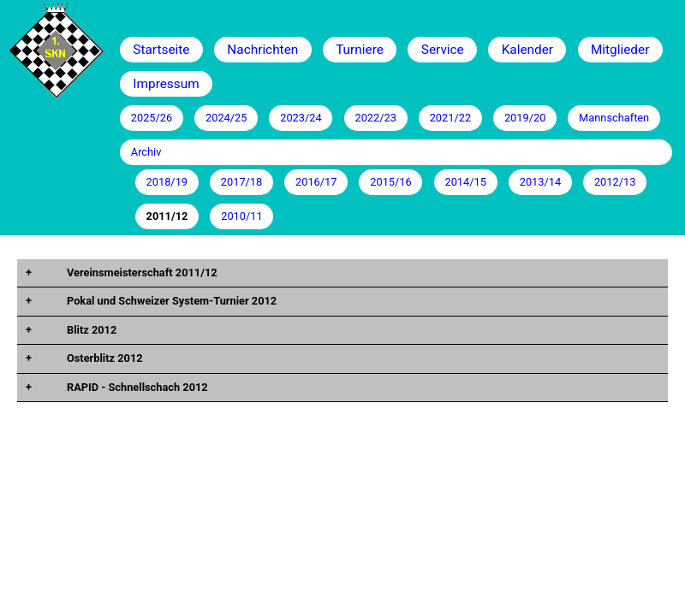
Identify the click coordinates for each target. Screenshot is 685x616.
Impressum (166, 84)
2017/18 (241, 182)
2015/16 (390, 182)
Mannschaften (614, 118)
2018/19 (167, 182)
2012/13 (615, 182)
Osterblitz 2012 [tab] (104, 358)
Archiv (146, 152)
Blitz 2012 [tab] (91, 330)
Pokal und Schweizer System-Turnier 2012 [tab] (170, 301)
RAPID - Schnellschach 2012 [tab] (136, 387)
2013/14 (540, 182)
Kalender (527, 50)
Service (443, 50)
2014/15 (465, 182)
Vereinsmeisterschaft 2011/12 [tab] (141, 272)
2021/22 (450, 118)
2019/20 (525, 118)
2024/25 (226, 118)
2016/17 (316, 182)
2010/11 (241, 216)
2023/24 (301, 118)
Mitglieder (620, 50)
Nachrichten (262, 50)
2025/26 (152, 118)
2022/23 (375, 118)
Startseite (161, 50)
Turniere (360, 50)
